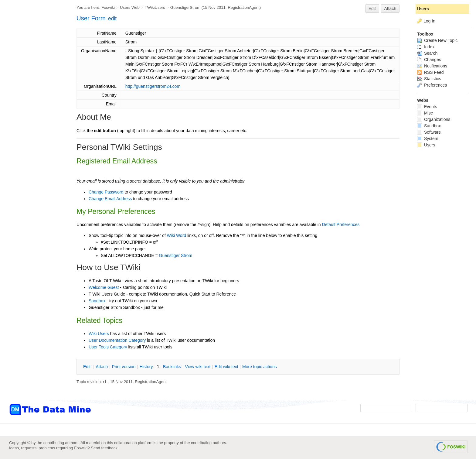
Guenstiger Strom (176, 255)
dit (87, 367)
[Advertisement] (33, 122)
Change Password (106, 192)
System (428, 139)
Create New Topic (437, 40)
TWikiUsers (155, 7)
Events (427, 107)
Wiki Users (99, 334)
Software (429, 132)
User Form (91, 18)
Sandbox (97, 301)
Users (423, 9)
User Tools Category (108, 347)
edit (112, 19)
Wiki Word (177, 235)
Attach (390, 9)
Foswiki (108, 7)
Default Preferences (341, 224)
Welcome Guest (104, 287)
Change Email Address (110, 199)
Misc (425, 113)
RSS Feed (430, 72)
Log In (429, 21)
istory (146, 367)
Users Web (130, 7)
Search (427, 53)
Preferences (432, 85)
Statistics (429, 79)
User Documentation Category (117, 340)
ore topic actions (260, 367)
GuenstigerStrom (185, 7)
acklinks (172, 367)
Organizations (434, 119)
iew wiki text (198, 367)
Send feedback (104, 448)
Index (426, 47)
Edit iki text (226, 367)
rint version (124, 367)
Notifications (432, 66)
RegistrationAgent (244, 7)
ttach (102, 367)
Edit (372, 9)
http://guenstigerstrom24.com (153, 86)
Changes (429, 60)
